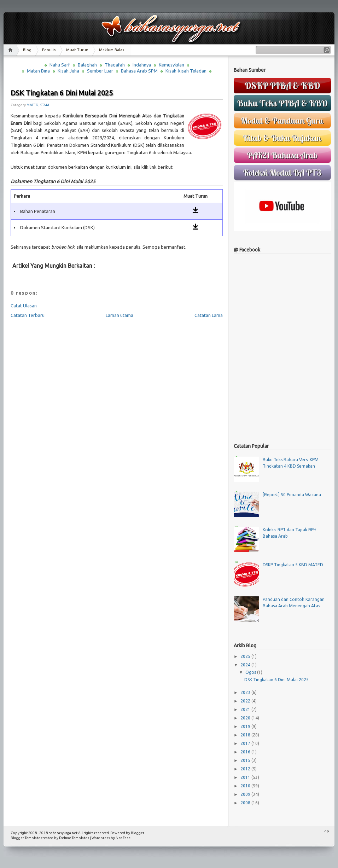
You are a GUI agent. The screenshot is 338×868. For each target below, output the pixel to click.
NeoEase (123, 838)
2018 (246, 735)
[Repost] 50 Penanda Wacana (292, 495)
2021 (246, 709)
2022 (246, 701)
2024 (246, 665)
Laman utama (120, 315)
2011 (246, 777)
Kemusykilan (171, 65)
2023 (246, 692)
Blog (27, 50)
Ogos (251, 672)
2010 (246, 786)
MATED (33, 105)
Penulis (49, 50)
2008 (246, 803)
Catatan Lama (209, 315)
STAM (45, 105)
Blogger (138, 833)
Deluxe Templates (74, 838)
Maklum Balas (112, 50)
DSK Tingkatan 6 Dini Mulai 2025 (62, 93)
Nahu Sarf (60, 65)
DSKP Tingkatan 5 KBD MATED (293, 565)
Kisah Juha (68, 71)
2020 (246, 718)
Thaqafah (115, 65)
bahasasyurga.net (63, 833)
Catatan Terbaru (28, 315)
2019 (246, 726)
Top (326, 831)
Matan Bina (38, 71)
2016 (246, 752)
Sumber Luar (100, 71)
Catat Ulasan (24, 306)
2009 (246, 794)
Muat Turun (77, 50)
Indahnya (142, 65)
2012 (246, 769)
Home (11, 50)
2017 (246, 743)
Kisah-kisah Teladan (186, 71)
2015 (246, 760)
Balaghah (87, 65)
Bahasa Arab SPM (139, 71)
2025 (246, 656)
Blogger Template (25, 838)
